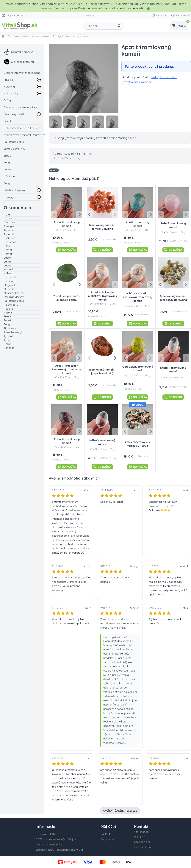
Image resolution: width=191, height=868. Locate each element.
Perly (7, 163)
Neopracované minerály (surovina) (24, 135)
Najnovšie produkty (19, 52)
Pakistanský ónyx (14, 142)
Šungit (8, 183)
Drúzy (7, 100)
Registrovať (180, 15)
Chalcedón (10, 242)
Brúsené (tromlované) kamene (22, 73)
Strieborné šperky (14, 190)
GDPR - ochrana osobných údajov (56, 839)
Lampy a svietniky (15, 149)
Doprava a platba (46, 834)
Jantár (8, 169)
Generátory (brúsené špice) (20, 107)
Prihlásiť (160, 15)
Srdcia (7, 156)
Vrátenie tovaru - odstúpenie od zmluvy (59, 850)
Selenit (8, 121)
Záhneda (9, 348)
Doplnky (9, 197)
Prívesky (9, 80)
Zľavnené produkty (19, 62)
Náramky (9, 87)
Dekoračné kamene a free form (22, 128)
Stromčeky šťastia (14, 114)
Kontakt (90, 15)
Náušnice (9, 176)
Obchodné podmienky (49, 844)
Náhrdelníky (11, 93)
